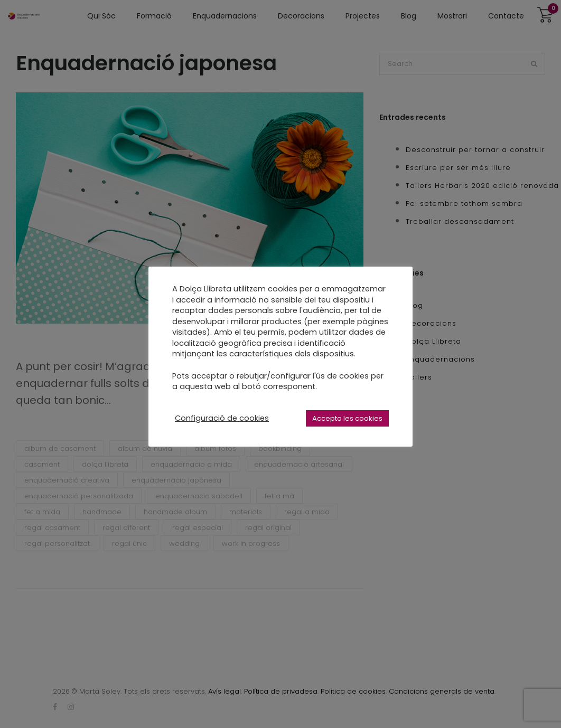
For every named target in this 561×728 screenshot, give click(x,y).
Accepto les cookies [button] (347, 418)
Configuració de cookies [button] (222, 418)
